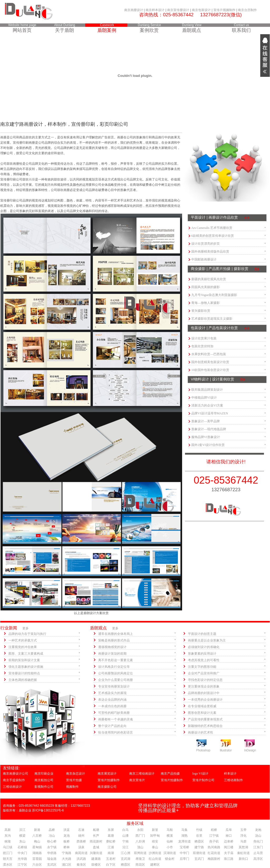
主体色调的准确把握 (23, 680)
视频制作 (72, 787)
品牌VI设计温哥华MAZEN (210, 413)
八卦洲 (140, 841)
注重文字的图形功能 (202, 667)
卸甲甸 (155, 836)
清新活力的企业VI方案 (207, 405)
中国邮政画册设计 (204, 259)
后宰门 (184, 859)
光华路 (22, 859)
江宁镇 (214, 836)
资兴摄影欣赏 (201, 311)
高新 (8, 830)
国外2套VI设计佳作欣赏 (208, 445)
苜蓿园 (37, 859)
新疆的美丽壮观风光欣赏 (209, 279)
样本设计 (230, 774)
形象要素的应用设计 (202, 654)
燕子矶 (214, 841)
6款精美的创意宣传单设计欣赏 (213, 236)
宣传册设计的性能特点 (24, 673)
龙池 (67, 836)
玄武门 (199, 859)
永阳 (140, 830)
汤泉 (81, 847)
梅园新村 (214, 859)
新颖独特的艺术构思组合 (205, 726)
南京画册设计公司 (16, 774)
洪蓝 (67, 830)
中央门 (22, 853)
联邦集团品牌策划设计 (207, 390)
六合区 (37, 865)
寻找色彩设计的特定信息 (205, 680)
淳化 (243, 836)
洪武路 (81, 859)
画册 (32, 179)
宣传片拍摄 (74, 780)
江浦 (111, 847)
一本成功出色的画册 (112, 706)
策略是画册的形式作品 (114, 640)
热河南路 (214, 847)
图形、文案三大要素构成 (26, 654)
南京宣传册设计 (178, 10)
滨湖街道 (170, 853)
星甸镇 (37, 847)
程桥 (214, 830)
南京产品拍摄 (170, 774)
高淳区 (258, 859)
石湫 (81, 830)
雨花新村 (96, 841)
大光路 (67, 859)
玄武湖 (126, 859)
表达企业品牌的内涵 (112, 700)
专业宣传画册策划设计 (114, 686)
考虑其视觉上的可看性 (204, 660)
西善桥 (81, 841)
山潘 (126, 836)
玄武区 (52, 865)
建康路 (96, 859)
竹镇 (199, 830)
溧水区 (8, 865)
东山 (22, 841)
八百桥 (37, 836)
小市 (170, 847)
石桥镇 (22, 847)
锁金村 (170, 859)
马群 (243, 841)
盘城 (96, 847)
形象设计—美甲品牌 (206, 421)
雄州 (81, 836)
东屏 (111, 830)
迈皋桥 (229, 841)
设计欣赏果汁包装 (204, 338)
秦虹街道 (243, 853)
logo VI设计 (200, 774)
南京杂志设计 (76, 774)
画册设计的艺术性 (201, 732)
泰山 (155, 847)
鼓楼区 (96, 865)
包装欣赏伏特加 (202, 346)
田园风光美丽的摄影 (206, 287)
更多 (247, 218)
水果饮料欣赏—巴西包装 (209, 354)
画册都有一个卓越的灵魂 (116, 719)
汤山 (258, 836)
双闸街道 (140, 853)
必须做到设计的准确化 (204, 647)
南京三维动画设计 (142, 774)
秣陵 (8, 841)
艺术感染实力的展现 (112, 693)
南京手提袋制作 (14, 780)
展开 (265, 56)
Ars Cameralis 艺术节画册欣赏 (212, 228)
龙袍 (258, 830)
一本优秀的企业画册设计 (205, 700)
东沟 (8, 836)
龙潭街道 (184, 841)
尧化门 (258, 841)
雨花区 (140, 865)
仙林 (170, 841)
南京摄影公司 (107, 787)
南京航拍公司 (44, 780)
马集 (184, 830)
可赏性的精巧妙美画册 (114, 713)
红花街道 (214, 853)
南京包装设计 (201, 10)
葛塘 (111, 836)
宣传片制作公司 (203, 780)
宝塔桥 (184, 847)
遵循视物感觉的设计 (112, 647)
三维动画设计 (12, 787)
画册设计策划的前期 (112, 654)
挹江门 (8, 853)
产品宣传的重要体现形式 (205, 719)
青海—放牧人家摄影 (206, 303)
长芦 (96, 836)
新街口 (243, 859)
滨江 (22, 830)
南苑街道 (81, 853)
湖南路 (37, 853)
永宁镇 (52, 847)
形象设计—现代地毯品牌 (209, 429)
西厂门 (140, 836)
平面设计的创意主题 (202, 634)
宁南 (126, 841)
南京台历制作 (247, 10)
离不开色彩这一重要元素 (116, 660)
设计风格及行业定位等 (114, 667)
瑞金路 (52, 859)
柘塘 (96, 830)
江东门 (258, 847)
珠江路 (229, 859)
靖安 (155, 841)
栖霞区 (199, 841)
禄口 (229, 836)
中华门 (184, 853)
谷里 (199, 836)
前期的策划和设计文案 (24, 660)
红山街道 (155, 859)
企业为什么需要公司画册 (116, 680)
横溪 (170, 836)
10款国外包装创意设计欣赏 (210, 370)
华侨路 (52, 853)
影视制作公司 (44, 787)
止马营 (258, 853)
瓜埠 (229, 830)
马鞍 (170, 830)
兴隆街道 (96, 853)
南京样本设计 (155, 10)
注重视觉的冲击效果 (23, 647)
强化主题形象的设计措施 (26, 667)
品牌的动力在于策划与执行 (27, 634)
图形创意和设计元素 (202, 713)
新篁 (155, 830)
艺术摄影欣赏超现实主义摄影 (212, 319)
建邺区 (155, 865)
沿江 (126, 847)
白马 (126, 830)
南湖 (111, 853)
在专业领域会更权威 (202, 706)
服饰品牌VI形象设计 (206, 437)
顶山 (140, 847)
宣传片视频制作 (224, 10)
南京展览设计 (107, 774)
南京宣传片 (137, 780)
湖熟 (184, 836)
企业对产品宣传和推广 (204, 673)
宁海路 (67, 853)
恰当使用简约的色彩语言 (116, 732)
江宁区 (22, 865)
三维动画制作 (233, 780)
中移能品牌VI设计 (204, 398)
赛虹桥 (111, 841)
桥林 (67, 847)
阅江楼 (229, 847)
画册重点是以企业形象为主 (207, 640)
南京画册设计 (134, 10)
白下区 (111, 865)
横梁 (22, 836)
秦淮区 (81, 865)
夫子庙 (229, 853)
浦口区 (67, 865)
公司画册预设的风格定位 (116, 673)
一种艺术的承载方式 (23, 640)
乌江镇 (8, 847)
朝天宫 (8, 859)
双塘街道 (199, 853)
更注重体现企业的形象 (204, 686)
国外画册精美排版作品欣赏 (210, 252)
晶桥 (52, 830)
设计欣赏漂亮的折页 (206, 244)
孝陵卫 (140, 859)
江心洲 (126, 853)
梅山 (37, 841)
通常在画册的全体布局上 (116, 634)
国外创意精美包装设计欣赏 (210, 362)
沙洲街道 (155, 853)
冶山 (52, 836)
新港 (37, 830)
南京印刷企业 (44, 774)
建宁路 (199, 847)
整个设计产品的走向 (112, 726)
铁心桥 (52, 841)
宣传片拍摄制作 (109, 780)
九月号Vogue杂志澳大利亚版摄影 (214, 295)
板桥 (67, 841)
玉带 (243, 830)
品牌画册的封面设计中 (204, 693)
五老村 (111, 859)
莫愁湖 (243, 847)
